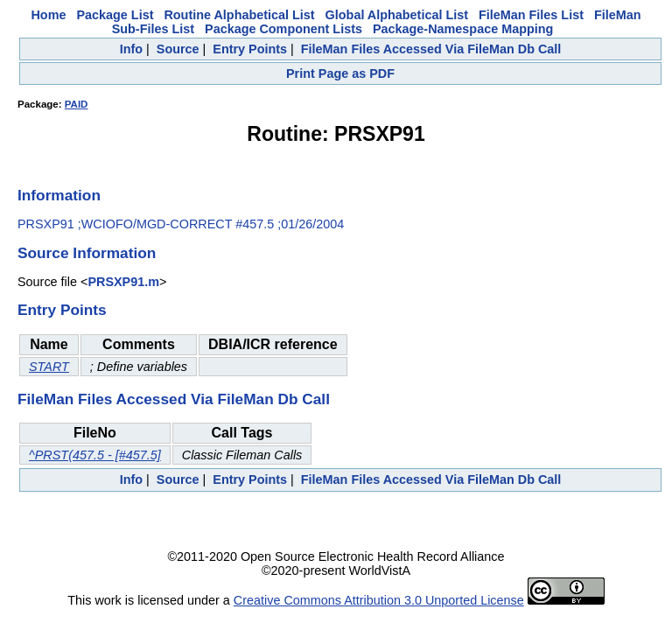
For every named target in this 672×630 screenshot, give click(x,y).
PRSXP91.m (123, 282)
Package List (115, 15)
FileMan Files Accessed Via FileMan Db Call (431, 49)
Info (131, 49)
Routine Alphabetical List (239, 15)
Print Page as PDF (340, 73)
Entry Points (250, 49)
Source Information (87, 253)
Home (48, 15)
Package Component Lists (283, 29)
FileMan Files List (531, 15)
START (49, 367)
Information (59, 195)
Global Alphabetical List (397, 15)
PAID (77, 104)
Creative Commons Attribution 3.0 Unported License (379, 600)
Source (178, 49)
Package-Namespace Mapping (463, 29)
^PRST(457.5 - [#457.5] (95, 455)
